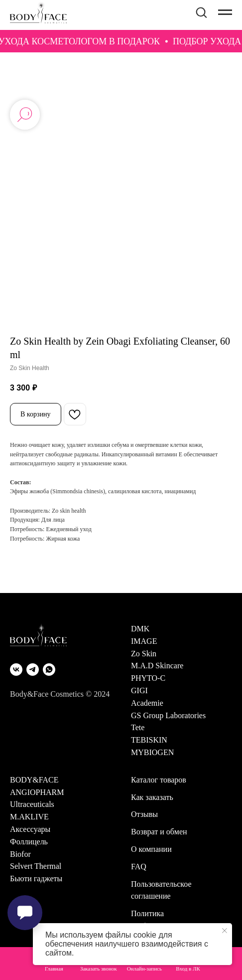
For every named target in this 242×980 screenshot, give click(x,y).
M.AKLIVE (29, 817)
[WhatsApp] (49, 670)
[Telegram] (33, 670)
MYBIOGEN (152, 752)
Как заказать (152, 797)
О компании (151, 849)
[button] (201, 12)
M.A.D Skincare (157, 666)
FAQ (139, 867)
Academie (147, 703)
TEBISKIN (149, 740)
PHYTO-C (148, 678)
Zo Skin (144, 654)
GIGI (139, 690)
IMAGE (144, 641)
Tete (138, 727)
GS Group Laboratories (168, 715)
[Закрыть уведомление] (225, 931)
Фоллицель (29, 842)
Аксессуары (30, 829)
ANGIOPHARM (37, 792)
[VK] (16, 670)
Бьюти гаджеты (36, 879)
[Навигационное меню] (225, 12)
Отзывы (144, 814)
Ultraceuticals (32, 804)
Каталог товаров (159, 780)
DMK (140, 629)
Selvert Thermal (36, 866)
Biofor (20, 854)
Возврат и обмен (159, 832)
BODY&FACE (34, 780)
